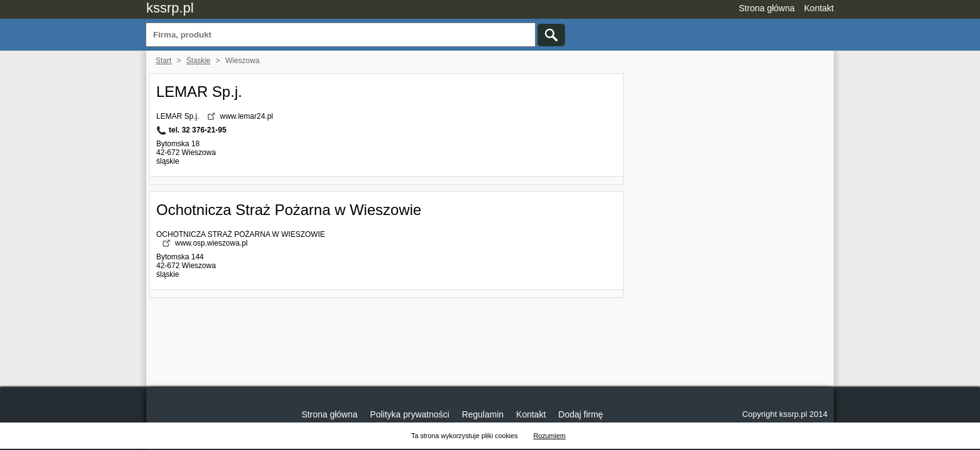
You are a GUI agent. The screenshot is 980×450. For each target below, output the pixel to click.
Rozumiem (549, 436)
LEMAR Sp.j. (199, 92)
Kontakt (819, 8)
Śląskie (198, 61)
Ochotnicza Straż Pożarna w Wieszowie (289, 210)
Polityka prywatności (410, 414)
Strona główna (767, 8)
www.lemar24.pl (247, 116)
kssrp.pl (170, 8)
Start (163, 61)
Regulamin (483, 414)
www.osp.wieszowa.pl (211, 243)
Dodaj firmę (581, 414)
